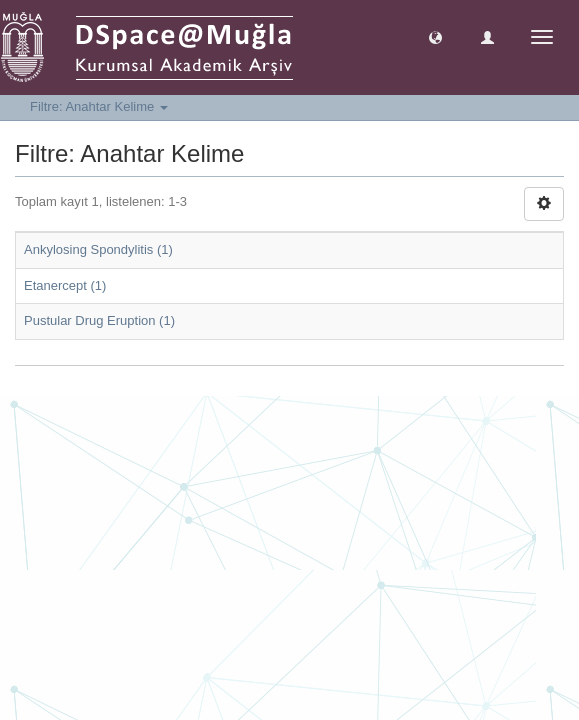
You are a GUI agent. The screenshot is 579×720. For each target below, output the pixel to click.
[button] (435, 36)
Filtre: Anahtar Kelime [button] (99, 106)
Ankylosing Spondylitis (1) (98, 249)
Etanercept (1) (65, 285)
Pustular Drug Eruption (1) (99, 320)
